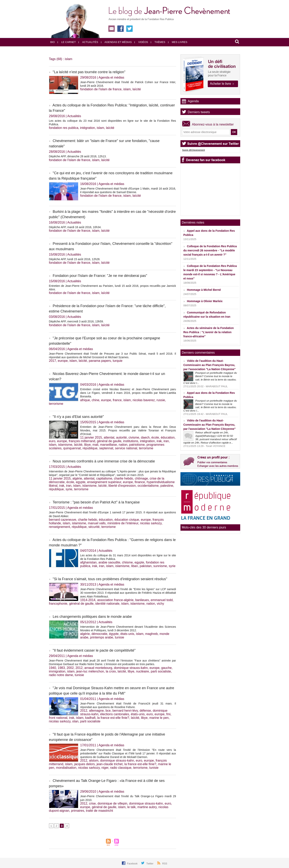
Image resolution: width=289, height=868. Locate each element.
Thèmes (158, 42)
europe (63, 361)
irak (159, 441)
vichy (160, 604)
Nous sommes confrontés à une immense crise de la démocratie (104, 461)
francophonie (58, 604)
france (117, 400)
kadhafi (90, 718)
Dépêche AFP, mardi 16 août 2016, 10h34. (75, 227)
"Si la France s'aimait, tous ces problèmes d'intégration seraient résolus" (110, 579)
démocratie (99, 634)
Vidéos (141, 42)
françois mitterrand (82, 441)
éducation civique (127, 520)
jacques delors (85, 764)
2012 (79, 668)
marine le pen (159, 718)
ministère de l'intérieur (123, 523)
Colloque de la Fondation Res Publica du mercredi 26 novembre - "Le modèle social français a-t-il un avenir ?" (210, 250)
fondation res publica (64, 128)
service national (126, 448)
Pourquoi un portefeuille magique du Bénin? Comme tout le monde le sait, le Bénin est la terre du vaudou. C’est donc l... (210, 378)
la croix (111, 671)
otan (75, 721)
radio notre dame (61, 675)
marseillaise (108, 445)
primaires (78, 811)
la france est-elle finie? (113, 718)
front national (58, 718)
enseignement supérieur (104, 482)
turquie (118, 361)
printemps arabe (102, 637)
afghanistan (89, 562)
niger (105, 768)
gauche (166, 668)
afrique (85, 400)
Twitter (150, 864)
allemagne (96, 711)
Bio (53, 42)
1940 (53, 668)
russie (161, 400)
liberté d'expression (122, 486)
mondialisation (66, 768)
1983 (61, 668)
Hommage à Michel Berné (204, 290)
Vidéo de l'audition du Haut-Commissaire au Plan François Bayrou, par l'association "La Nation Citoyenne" (210, 365)
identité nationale (107, 604)
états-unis (127, 634)
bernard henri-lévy (125, 711)
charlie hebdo (123, 478)
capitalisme (104, 478)
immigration (57, 671)
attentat (109, 437)
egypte (81, 482)
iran (166, 441)
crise (92, 803)
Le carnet (67, 42)
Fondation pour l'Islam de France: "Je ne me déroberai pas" (100, 276)
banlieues (142, 600)
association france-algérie (115, 600)
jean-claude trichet (110, 764)
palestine (167, 486)
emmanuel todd (162, 600)
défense (145, 711)
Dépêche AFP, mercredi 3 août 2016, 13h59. (76, 321)
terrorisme (56, 404)
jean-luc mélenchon (90, 671)
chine (95, 400)
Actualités (88, 42)
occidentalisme (148, 486)
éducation (168, 437)
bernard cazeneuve (63, 520)
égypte (114, 634)
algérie (77, 478)
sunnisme (160, 566)
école (155, 437)
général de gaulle (109, 441)
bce (108, 711)
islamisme (65, 445)
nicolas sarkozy (151, 523)
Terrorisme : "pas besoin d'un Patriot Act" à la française (96, 502)
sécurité (94, 527)
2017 (53, 361)
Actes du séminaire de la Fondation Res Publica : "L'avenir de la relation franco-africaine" (209, 332)
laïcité (137, 89)
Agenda (193, 101)
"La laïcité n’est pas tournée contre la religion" (89, 72)
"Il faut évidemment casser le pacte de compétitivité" (94, 650)
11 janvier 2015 (91, 437)
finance (140, 482)
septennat (106, 448)
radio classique (121, 768)
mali (95, 445)
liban (135, 566)
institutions (131, 441)
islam (127, 89)
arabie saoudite (109, 562)
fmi (168, 714)
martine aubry (147, 807)
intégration (88, 128)
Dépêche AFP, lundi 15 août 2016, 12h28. (75, 259)
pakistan (146, 566)
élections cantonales (115, 714)
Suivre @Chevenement (194, 150)
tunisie (120, 637)
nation (123, 445)
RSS (165, 864)
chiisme (127, 562)
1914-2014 (88, 600)
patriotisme (137, 445)
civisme (134, 437)
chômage (141, 478)
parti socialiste (161, 671)
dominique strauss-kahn (131, 668)
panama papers (100, 361)
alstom (94, 760)
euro (52, 441)
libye (87, 445)
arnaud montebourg (98, 668)
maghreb (151, 634)
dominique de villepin (112, 803)
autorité (121, 437)
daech (145, 437)
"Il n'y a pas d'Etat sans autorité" (78, 417)
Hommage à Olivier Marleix (205, 301)
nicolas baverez (144, 400)
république (90, 448)
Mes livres (178, 42)
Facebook (133, 864)
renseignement (60, 527)
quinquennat (72, 448)
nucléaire (143, 671)
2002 (70, 668)
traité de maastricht (99, 811)
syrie (69, 489)
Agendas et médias (116, 42)
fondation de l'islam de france (101, 89)
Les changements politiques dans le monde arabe (92, 617)
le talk (131, 807)
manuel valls (97, 523)
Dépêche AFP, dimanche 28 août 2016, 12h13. (78, 156)
